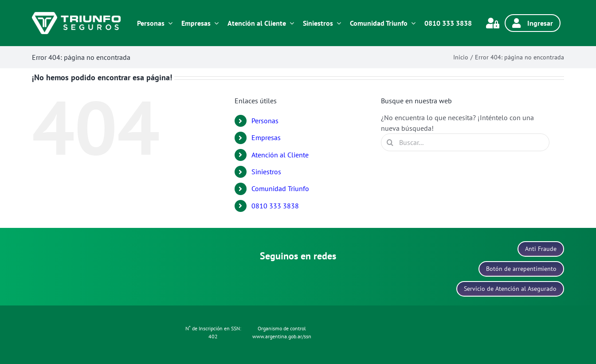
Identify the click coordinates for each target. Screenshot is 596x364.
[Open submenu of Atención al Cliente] (290, 23)
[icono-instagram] (252, 276)
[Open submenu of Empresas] (215, 23)
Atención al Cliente (280, 155)
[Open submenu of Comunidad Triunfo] (412, 23)
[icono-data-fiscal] (428, 313)
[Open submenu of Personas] (169, 23)
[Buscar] (390, 142)
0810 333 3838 (275, 206)
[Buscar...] (465, 142)
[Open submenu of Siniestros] (337, 23)
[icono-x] (321, 276)
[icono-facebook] (275, 276)
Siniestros (266, 172)
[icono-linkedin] (298, 276)
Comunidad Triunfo (280, 188)
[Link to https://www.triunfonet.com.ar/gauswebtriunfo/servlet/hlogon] (493, 23)
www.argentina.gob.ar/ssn (282, 336)
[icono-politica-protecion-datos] (158, 327)
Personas (265, 121)
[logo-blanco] (76, 16)
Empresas (266, 137)
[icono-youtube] (344, 276)
